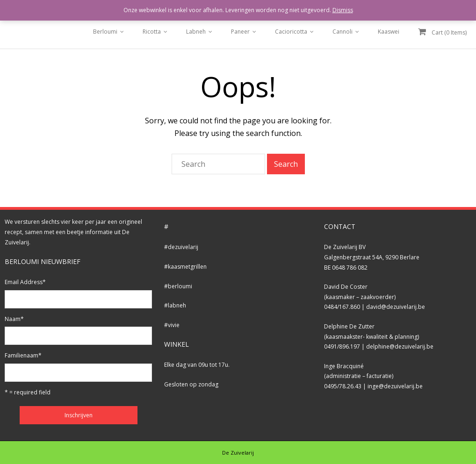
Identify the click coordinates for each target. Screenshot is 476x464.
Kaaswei (389, 32)
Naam (14, 319)
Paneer (240, 32)
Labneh (196, 32)
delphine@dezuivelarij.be (400, 346)
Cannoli (343, 32)
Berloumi (105, 32)
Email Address (25, 282)
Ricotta (152, 32)
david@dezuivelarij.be (396, 307)
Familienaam (23, 355)
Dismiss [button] (343, 10)
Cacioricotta (291, 32)
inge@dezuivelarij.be (395, 386)
